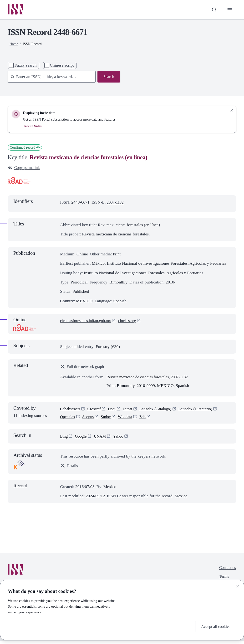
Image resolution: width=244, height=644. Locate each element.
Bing (64, 439)
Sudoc (108, 419)
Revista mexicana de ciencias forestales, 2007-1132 (150, 379)
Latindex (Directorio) (202, 411)
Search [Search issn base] (108, 77)
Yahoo (121, 439)
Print (117, 255)
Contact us (227, 570)
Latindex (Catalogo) (160, 411)
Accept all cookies (215, 626)
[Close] (238, 585)
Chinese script (62, 66)
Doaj (114, 411)
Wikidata (128, 419)
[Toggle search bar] (213, 10)
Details (70, 469)
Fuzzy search (26, 66)
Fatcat (131, 411)
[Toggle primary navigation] (229, 10)
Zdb (146, 419)
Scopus (89, 419)
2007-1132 (116, 203)
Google (82, 439)
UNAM (102, 439)
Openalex (68, 419)
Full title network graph (84, 368)
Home (14, 44)
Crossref (96, 411)
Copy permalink (25, 168)
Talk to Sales (33, 127)
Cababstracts (71, 411)
